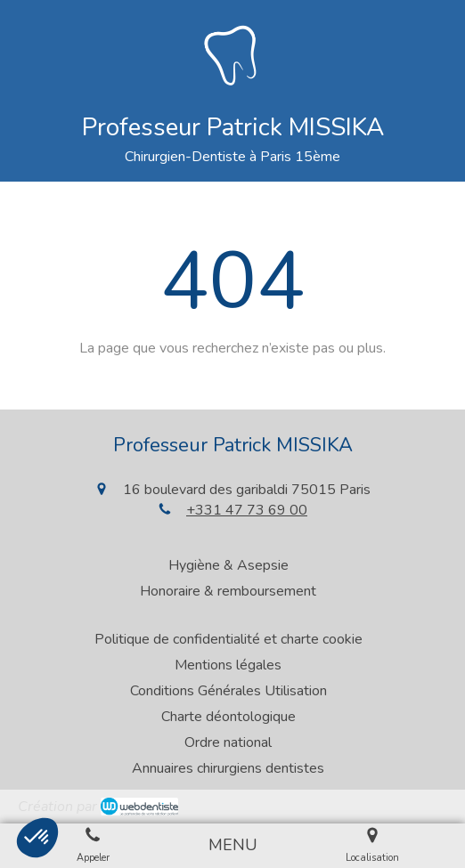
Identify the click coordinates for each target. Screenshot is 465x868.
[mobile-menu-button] (233, 846)
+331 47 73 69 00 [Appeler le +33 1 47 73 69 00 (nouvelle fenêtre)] (247, 510)
